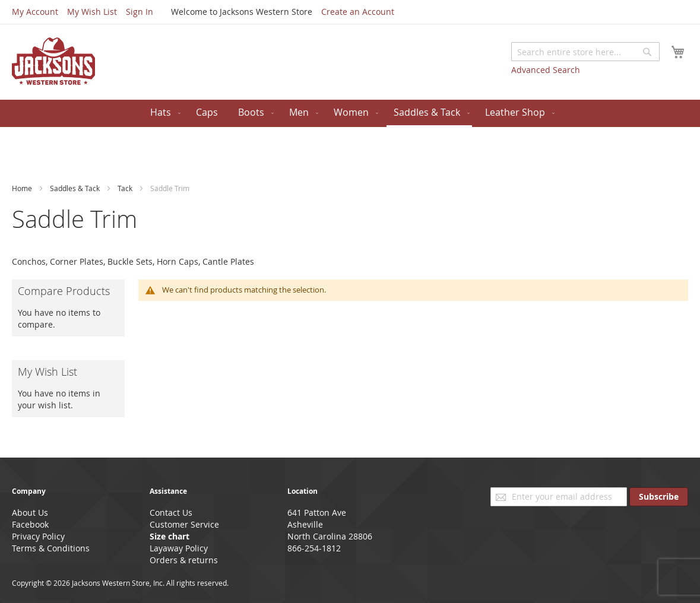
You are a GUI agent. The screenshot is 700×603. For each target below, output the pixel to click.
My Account (35, 12)
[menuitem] (163, 112)
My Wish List (92, 12)
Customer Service (184, 524)
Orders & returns (184, 560)
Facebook (30, 524)
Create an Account (358, 12)
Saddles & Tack (76, 188)
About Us (30, 512)
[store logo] (53, 61)
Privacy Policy (38, 536)
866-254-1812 (314, 548)
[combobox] (585, 52)
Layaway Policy (179, 548)
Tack (126, 188)
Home (23, 188)
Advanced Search (546, 70)
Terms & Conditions (51, 548)
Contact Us (171, 512)
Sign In (140, 12)
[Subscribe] (659, 497)
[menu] (350, 113)
